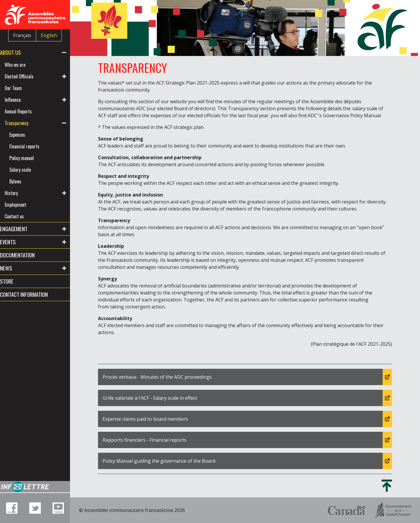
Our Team (23, 88)
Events (17, 242)
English (49, 35)
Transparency (26, 123)
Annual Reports (28, 111)
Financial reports (34, 146)
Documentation (27, 255)
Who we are (24, 65)
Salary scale (29, 170)
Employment (25, 205)
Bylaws (25, 181)
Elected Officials (28, 76)
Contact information (33, 294)
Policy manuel (31, 158)
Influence (22, 100)
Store (16, 281)
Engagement (23, 229)
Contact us (24, 216)
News (15, 268)
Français (22, 35)
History (21, 193)
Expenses (27, 135)
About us (20, 52)
